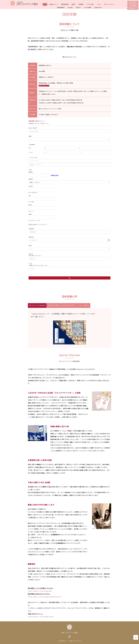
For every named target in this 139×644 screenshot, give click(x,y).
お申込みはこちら (70, 57)
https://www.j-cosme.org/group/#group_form (45, 596)
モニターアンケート (109, 4)
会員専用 (134, 2)
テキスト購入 (90, 4)
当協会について (54, 4)
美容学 (73, 4)
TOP (45, 4)
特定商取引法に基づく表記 (75, 640)
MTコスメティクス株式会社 (37, 305)
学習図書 (81, 4)
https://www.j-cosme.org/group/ (40, 590)
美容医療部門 (61, 8)
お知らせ (78, 8)
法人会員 (70, 8)
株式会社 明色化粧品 (68, 305)
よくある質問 (87, 8)
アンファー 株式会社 (83, 305)
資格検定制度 (65, 4)
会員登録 (134, 5)
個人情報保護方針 (62, 640)
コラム (99, 4)
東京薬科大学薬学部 (54, 305)
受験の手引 (133, 8)
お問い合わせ (98, 8)
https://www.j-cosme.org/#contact (41, 616)
